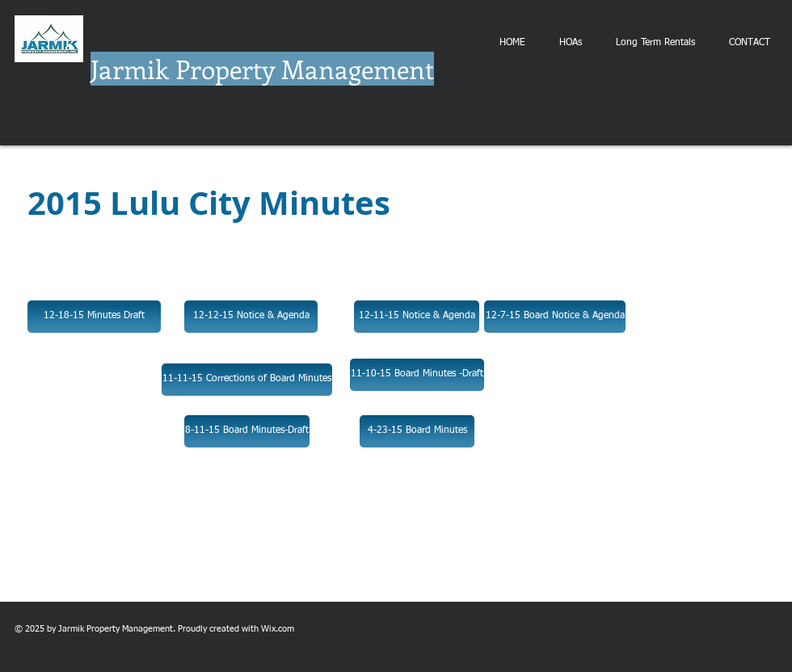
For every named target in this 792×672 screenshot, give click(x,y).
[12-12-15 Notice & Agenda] (251, 317)
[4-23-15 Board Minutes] (417, 431)
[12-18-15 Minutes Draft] (94, 317)
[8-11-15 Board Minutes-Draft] (247, 431)
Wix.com (278, 629)
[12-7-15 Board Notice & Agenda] (555, 317)
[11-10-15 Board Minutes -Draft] (417, 375)
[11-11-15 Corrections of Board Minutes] (247, 380)
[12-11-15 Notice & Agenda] (417, 317)
